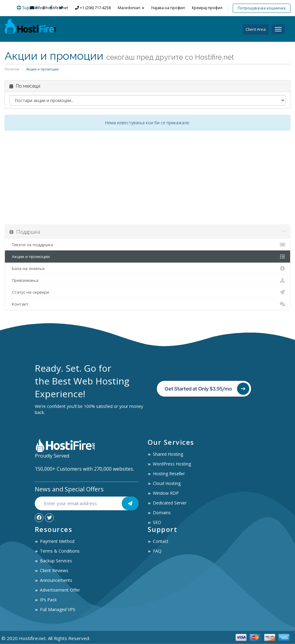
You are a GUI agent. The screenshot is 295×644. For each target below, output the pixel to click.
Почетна (12, 69)
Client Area (256, 29)
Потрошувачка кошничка (262, 8)
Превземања (147, 280)
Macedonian (131, 8)
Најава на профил (168, 8)
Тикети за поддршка (147, 245)
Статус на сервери (147, 292)
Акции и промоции (147, 257)
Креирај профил (207, 8)
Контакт (147, 304)
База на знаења (147, 268)
